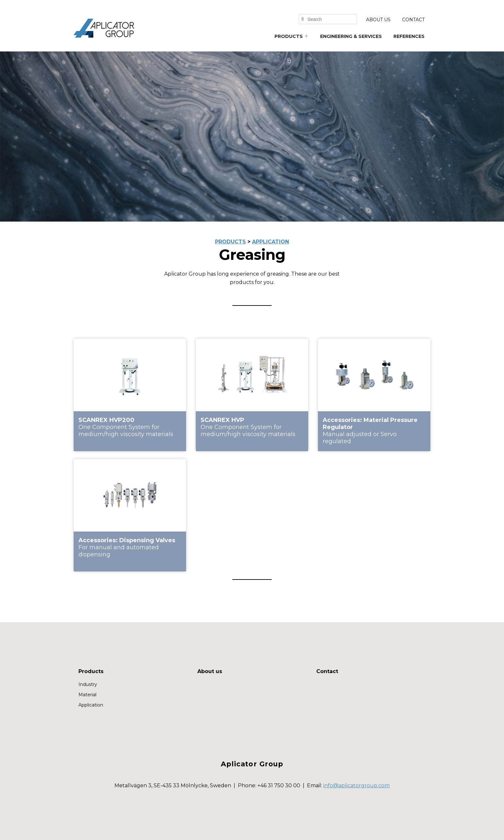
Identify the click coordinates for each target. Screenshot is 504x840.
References (409, 36)
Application (91, 705)
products (230, 242)
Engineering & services (351, 36)
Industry (88, 684)
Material (87, 695)
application (270, 242)
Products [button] (292, 36)
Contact (413, 20)
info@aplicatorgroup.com (356, 785)
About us (378, 20)
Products (91, 671)
